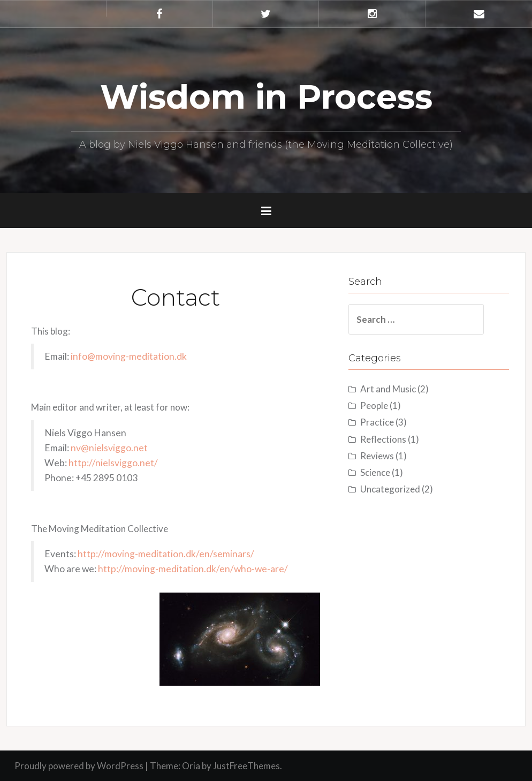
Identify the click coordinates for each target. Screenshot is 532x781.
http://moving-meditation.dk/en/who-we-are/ (193, 569)
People (374, 405)
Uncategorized (390, 489)
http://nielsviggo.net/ (113, 463)
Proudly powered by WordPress (79, 766)
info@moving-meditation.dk (129, 356)
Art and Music (388, 389)
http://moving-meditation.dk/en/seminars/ (166, 554)
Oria (191, 766)
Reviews (377, 456)
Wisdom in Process (266, 97)
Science (375, 472)
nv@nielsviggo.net (109, 448)
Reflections (383, 439)
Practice (377, 422)
